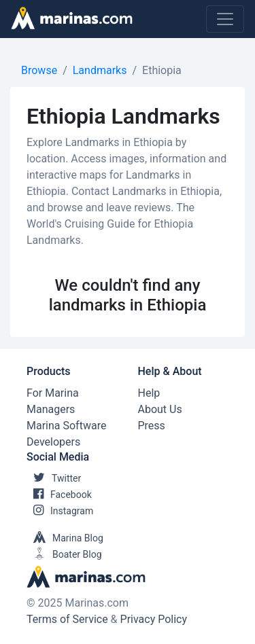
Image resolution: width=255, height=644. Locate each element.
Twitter (54, 478)
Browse (39, 70)
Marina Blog (65, 538)
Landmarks (100, 70)
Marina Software (66, 426)
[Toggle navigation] (225, 19)
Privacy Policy (154, 619)
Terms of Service (67, 619)
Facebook (59, 495)
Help (149, 393)
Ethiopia (162, 70)
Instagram (60, 511)
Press (152, 426)
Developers (53, 442)
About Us (160, 409)
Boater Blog (64, 554)
